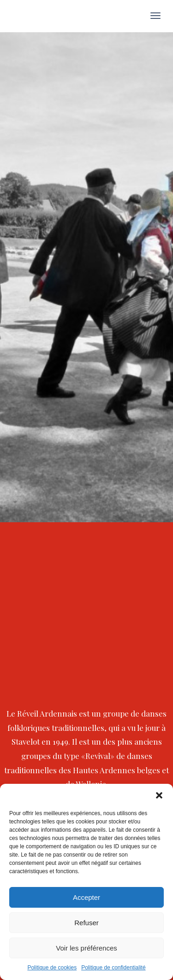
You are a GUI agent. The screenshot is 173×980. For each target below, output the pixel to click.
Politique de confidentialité (113, 968)
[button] (159, 795)
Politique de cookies (52, 968)
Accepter (86, 897)
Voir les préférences (86, 948)
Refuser (86, 923)
